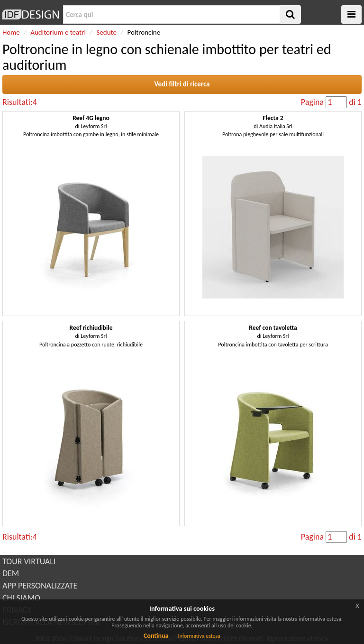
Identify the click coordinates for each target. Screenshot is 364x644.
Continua (156, 636)
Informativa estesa (199, 636)
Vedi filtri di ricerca (182, 84)
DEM (11, 573)
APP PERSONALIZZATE (40, 586)
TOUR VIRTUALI (29, 561)
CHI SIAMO (21, 598)
